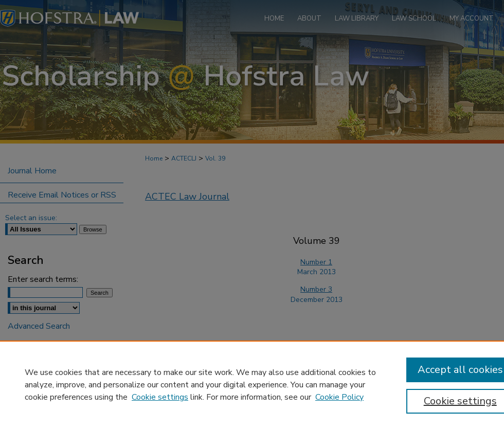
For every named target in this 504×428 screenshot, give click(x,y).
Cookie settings (160, 397)
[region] (252, 384)
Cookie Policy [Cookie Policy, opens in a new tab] (339, 397)
